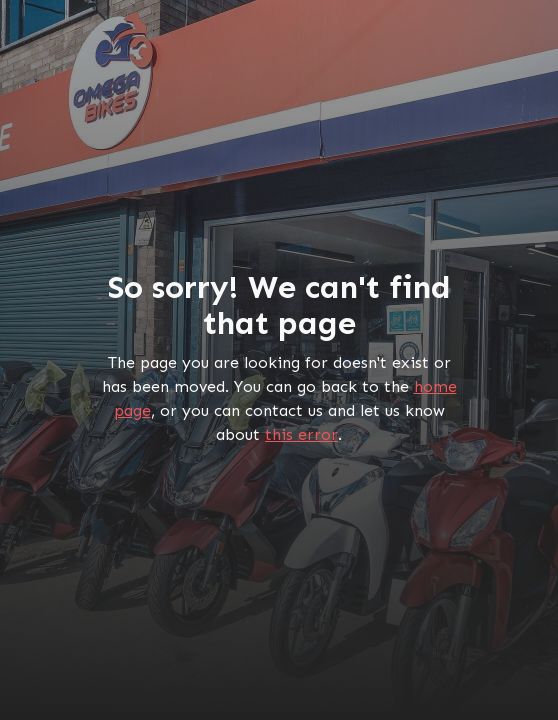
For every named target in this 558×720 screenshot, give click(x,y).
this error (301, 434)
